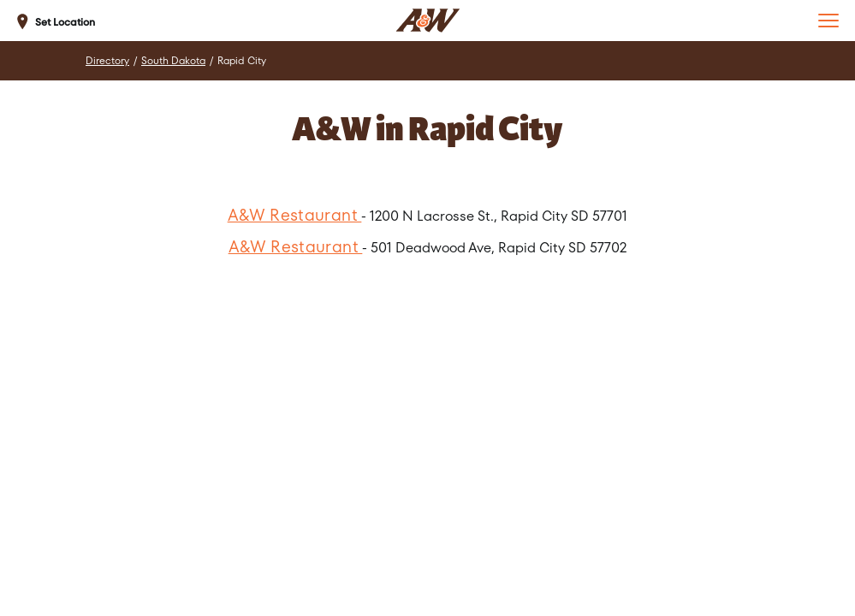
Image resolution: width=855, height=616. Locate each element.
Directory (107, 61)
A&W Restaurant (295, 215)
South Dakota (173, 61)
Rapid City (242, 61)
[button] (828, 21)
